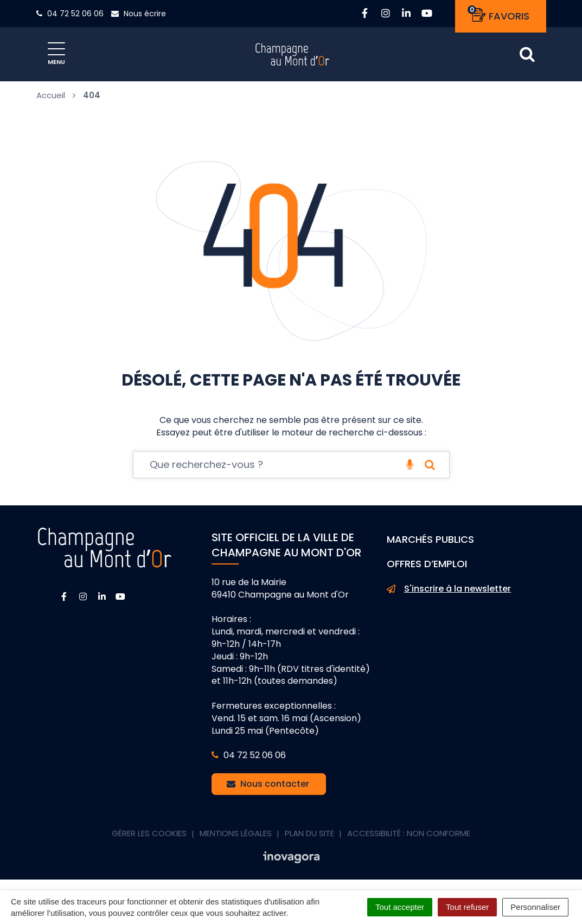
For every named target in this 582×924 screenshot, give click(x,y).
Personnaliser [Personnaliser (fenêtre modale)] (535, 907)
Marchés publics (430, 539)
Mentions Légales (236, 833)
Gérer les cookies (149, 833)
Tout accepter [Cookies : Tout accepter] (400, 907)
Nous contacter (268, 784)
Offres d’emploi (427, 564)
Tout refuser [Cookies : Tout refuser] (467, 907)
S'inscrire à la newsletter (449, 589)
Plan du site (309, 833)
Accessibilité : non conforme (409, 833)
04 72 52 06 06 (249, 755)
